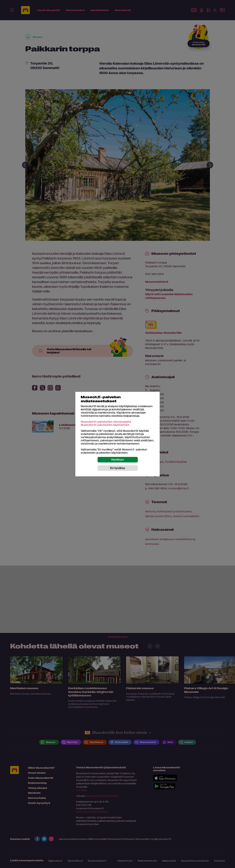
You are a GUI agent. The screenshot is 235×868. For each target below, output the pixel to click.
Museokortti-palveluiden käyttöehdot (105, 425)
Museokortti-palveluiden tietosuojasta (106, 422)
